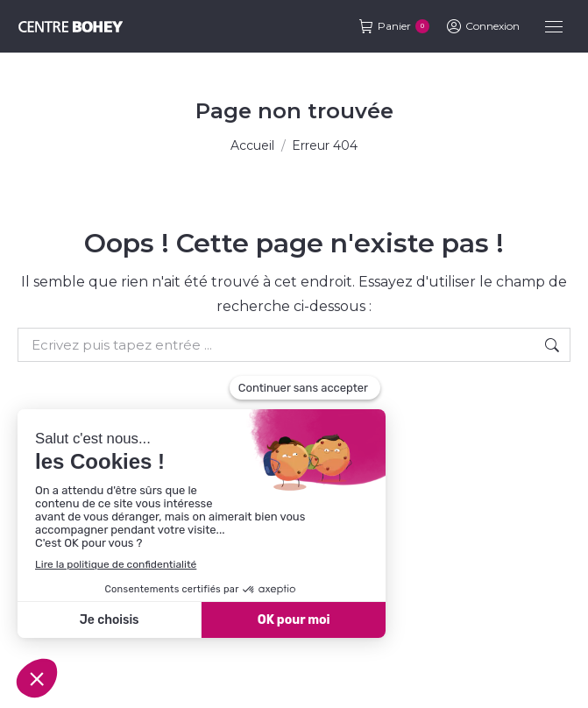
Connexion (483, 26)
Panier (394, 26)
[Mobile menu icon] (554, 27)
